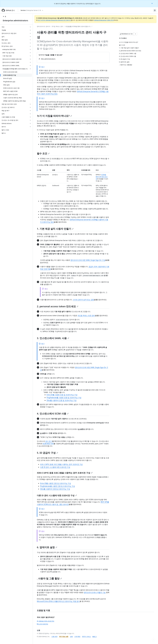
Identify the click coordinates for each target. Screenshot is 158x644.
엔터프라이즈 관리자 (43, 26)
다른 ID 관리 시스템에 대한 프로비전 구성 (55, 467)
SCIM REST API (48, 444)
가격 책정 (77, 637)
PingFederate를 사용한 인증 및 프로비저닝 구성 (64, 398)
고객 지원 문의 (42, 624)
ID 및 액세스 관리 (58, 26)
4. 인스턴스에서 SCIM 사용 (53, 413)
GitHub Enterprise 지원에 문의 (104, 20)
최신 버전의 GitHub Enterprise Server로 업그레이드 (55, 20)
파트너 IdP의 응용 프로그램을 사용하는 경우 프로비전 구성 (61, 464)
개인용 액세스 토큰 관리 (86, 316)
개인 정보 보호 (64, 637)
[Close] (152, 3)
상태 (71, 637)
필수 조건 (43, 153)
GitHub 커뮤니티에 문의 (46, 621)
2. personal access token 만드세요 (58, 306)
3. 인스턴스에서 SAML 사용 (53, 338)
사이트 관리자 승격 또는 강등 (83, 300)
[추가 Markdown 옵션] (136, 34)
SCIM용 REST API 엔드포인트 (102, 177)
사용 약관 (55, 637)
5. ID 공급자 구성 (47, 453)
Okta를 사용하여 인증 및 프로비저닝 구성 (62, 400)
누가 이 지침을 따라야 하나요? (54, 116)
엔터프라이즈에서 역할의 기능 (95, 592)
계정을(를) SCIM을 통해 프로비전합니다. (78, 26)
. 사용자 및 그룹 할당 (49, 578)
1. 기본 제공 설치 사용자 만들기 (55, 229)
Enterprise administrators (15, 20)
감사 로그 (49, 441)
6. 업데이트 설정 (47, 547)
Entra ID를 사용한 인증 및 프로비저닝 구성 (62, 395)
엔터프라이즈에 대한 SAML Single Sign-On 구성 (88, 260)
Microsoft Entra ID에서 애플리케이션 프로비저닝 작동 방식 (58, 601)
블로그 (95, 637)
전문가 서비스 (86, 637)
